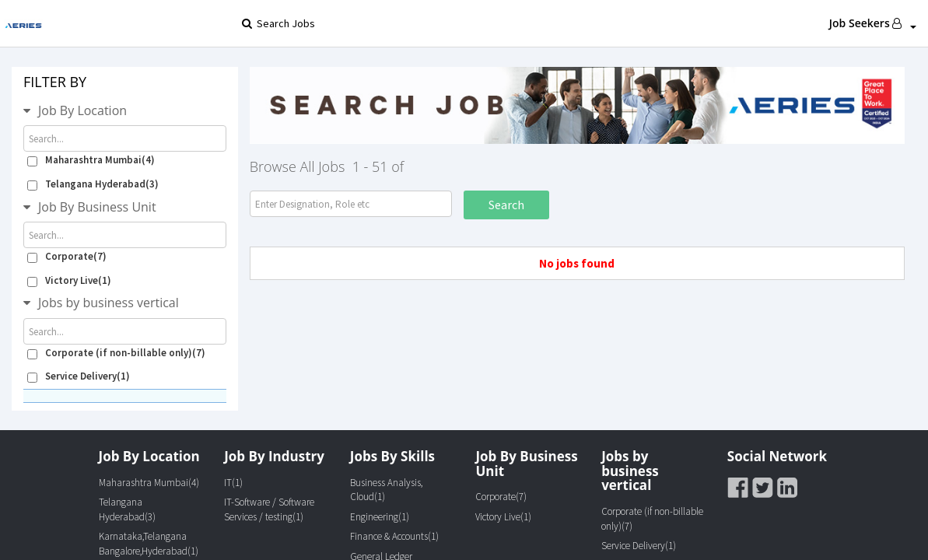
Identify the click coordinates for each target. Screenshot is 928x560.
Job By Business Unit (97, 207)
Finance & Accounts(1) (394, 536)
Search (506, 205)
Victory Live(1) (69, 280)
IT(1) (233, 483)
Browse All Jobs (298, 166)
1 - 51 (370, 166)
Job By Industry (274, 456)
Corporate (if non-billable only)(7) (116, 353)
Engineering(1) (380, 517)
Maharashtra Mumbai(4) (91, 160)
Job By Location (82, 110)
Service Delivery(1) (79, 376)
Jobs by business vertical (109, 303)
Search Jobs (278, 23)
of (397, 166)
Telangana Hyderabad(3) (93, 184)
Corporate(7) (67, 256)
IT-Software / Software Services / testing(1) (269, 509)
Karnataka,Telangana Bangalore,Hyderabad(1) (149, 544)
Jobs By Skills (392, 456)
